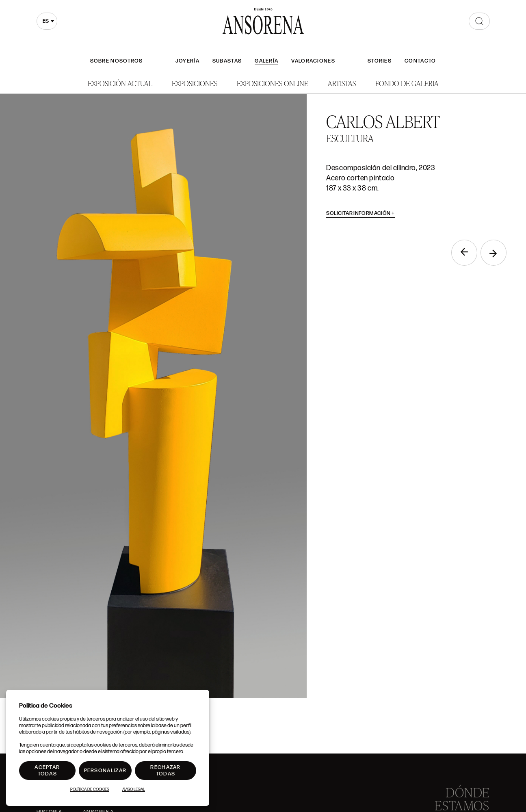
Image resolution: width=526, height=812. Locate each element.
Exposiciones (195, 83)
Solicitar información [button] (360, 213)
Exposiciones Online (273, 83)
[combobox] (47, 21)
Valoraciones (313, 61)
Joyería (187, 61)
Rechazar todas (165, 771)
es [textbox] (46, 21)
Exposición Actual (120, 83)
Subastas (227, 61)
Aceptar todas (47, 771)
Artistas (342, 83)
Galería (266, 61)
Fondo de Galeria (407, 83)
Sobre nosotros (117, 61)
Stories (380, 61)
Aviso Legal (134, 790)
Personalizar (105, 771)
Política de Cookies (90, 790)
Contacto (420, 61)
